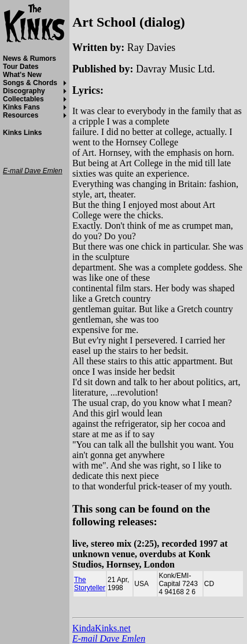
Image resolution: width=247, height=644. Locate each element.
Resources (21, 115)
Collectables (23, 99)
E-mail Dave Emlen (109, 638)
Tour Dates (21, 67)
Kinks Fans (21, 107)
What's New (22, 75)
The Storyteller (90, 584)
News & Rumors (30, 58)
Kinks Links (22, 133)
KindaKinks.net (102, 628)
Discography (24, 91)
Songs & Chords (30, 83)
